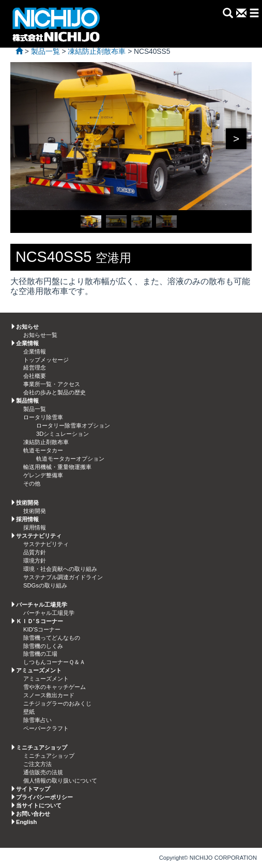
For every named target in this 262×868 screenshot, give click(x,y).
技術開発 (35, 511)
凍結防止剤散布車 (46, 442)
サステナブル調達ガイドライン (63, 577)
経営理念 (35, 367)
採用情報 (35, 527)
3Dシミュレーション (63, 434)
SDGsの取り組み (45, 585)
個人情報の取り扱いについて (60, 781)
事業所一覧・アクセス (52, 384)
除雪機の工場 (40, 654)
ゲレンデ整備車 (43, 475)
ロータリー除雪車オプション (73, 425)
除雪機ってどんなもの (52, 638)
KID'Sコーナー (42, 629)
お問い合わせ (33, 814)
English (26, 822)
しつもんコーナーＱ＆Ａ (54, 662)
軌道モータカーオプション (70, 459)
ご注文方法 (37, 764)
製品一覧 (35, 409)
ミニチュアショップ (49, 756)
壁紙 (29, 712)
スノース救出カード (49, 695)
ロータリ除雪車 (43, 417)
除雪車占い (37, 720)
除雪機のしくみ (43, 646)
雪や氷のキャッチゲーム (55, 687)
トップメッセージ (46, 360)
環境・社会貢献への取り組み (60, 569)
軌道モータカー (43, 450)
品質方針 (35, 552)
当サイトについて (39, 805)
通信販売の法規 (43, 772)
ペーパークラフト (46, 728)
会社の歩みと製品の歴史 (55, 392)
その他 (32, 483)
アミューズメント (46, 679)
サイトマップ (33, 789)
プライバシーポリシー (44, 797)
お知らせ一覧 (40, 335)
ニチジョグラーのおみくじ (57, 703)
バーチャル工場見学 (49, 613)
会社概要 (35, 376)
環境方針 (35, 561)
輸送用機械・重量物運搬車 (57, 467)
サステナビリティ (46, 544)
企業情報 (35, 351)
